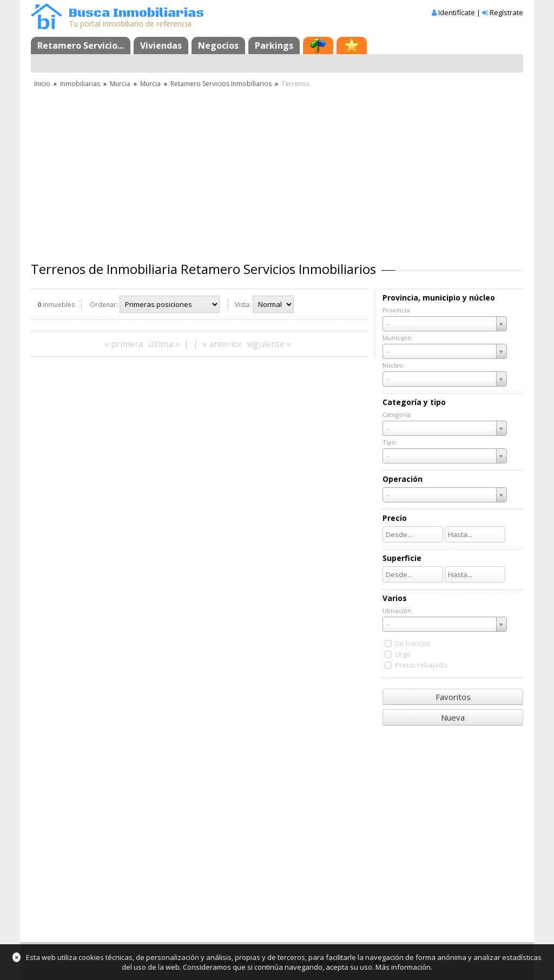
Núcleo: (394, 365)
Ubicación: (398, 610)
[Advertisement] (277, 171)
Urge (403, 654)
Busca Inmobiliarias (136, 13)
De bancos (413, 643)
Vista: (243, 305)
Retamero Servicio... (81, 45)
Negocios (218, 45)
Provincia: (397, 310)
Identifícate (457, 12)
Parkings (274, 45)
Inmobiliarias (80, 84)
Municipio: (398, 338)
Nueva (453, 717)
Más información (403, 967)
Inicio (42, 84)
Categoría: (397, 414)
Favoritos (453, 697)
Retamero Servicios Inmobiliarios (221, 84)
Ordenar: (104, 305)
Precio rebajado (421, 665)
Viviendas (161, 45)
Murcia (120, 84)
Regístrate (506, 12)
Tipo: (390, 442)
